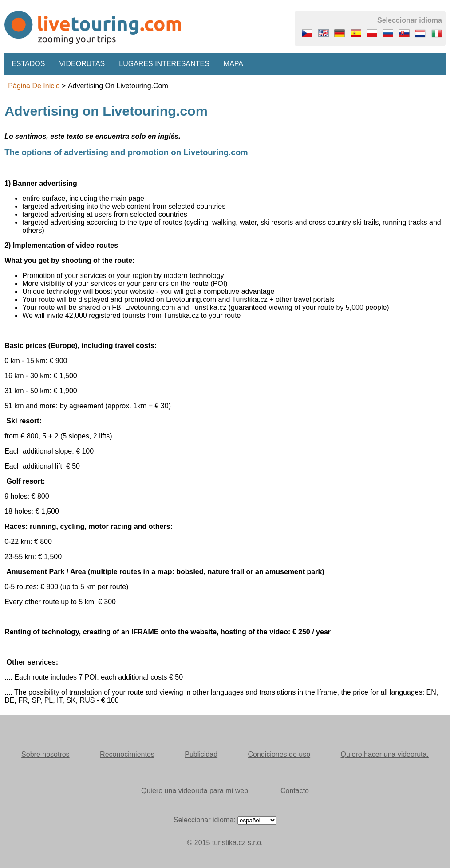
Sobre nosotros (45, 754)
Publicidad (201, 754)
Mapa (233, 64)
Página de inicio (34, 86)
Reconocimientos (127, 754)
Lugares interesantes (164, 64)
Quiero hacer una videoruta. (385, 754)
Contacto (295, 791)
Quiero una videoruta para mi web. (195, 791)
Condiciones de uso (279, 754)
